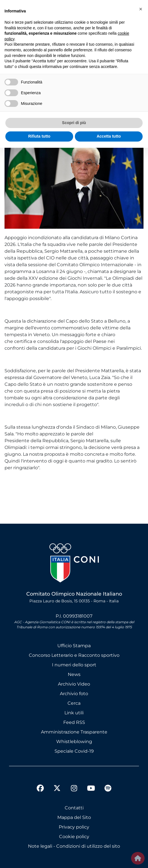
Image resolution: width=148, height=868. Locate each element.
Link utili (74, 713)
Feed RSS (74, 722)
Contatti (74, 808)
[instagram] (74, 789)
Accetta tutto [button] (109, 136)
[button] (141, 9)
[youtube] (91, 789)
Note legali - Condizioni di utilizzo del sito (74, 846)
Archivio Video (74, 684)
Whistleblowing (74, 742)
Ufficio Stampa (74, 646)
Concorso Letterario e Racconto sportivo (74, 655)
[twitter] (57, 784)
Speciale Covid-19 (74, 751)
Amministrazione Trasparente (74, 732)
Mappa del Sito (74, 817)
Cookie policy (74, 837)
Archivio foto (74, 694)
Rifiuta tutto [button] (39, 136)
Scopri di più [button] (74, 123)
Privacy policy (74, 827)
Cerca (74, 703)
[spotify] (108, 789)
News (74, 674)
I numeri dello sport (74, 665)
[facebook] (40, 789)
